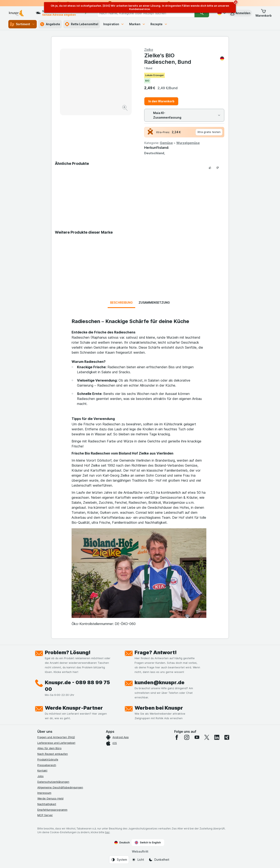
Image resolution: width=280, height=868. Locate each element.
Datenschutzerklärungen (53, 782)
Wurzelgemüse (188, 143)
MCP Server (45, 815)
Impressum (44, 793)
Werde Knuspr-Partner (74, 708)
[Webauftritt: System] (119, 860)
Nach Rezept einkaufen (53, 754)
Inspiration (114, 24)
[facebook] (177, 737)
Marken (137, 24)
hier (107, 832)
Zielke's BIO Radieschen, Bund (184, 59)
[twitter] (207, 737)
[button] (240, 13)
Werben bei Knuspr (159, 708)
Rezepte (159, 24)
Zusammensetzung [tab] (154, 302)
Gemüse (166, 143)
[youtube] (197, 737)
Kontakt (42, 770)
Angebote (50, 24)
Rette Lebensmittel (82, 24)
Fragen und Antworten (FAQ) (56, 737)
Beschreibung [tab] (121, 302)
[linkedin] (217, 737)
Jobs (40, 776)
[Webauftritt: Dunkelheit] (159, 860)
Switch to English (148, 843)
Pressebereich (47, 765)
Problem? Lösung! (68, 652)
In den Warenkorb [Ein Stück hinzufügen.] (161, 101)
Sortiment (23, 24)
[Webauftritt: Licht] (138, 860)
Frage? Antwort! (156, 652)
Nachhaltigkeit (47, 804)
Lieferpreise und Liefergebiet (56, 743)
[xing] (227, 737)
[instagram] (187, 737)
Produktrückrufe (48, 759)
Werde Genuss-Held (50, 798)
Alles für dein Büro (49, 748)
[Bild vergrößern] (125, 108)
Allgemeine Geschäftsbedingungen (60, 787)
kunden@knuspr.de (160, 682)
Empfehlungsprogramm (52, 810)
